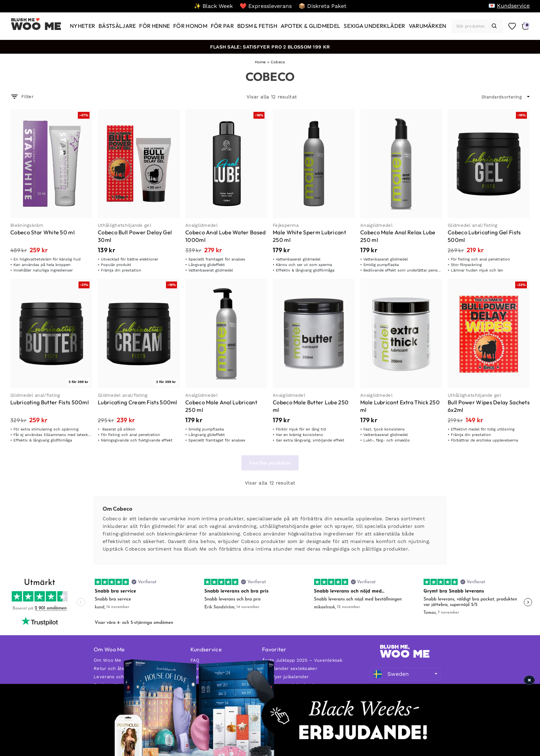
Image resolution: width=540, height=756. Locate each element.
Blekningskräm (27, 225)
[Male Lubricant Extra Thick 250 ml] (401, 333)
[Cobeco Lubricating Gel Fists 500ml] (489, 164)
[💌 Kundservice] (509, 6)
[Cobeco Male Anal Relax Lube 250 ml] (401, 164)
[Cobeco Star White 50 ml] (51, 164)
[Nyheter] (82, 26)
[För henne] (154, 26)
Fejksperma (286, 225)
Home (260, 62)
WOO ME (405, 654)
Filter (22, 97)
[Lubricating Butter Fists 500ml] (51, 333)
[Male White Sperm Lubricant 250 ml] (314, 164)
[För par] (222, 26)
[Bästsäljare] (117, 26)
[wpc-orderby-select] (506, 97)
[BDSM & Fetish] (257, 26)
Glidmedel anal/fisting (473, 225)
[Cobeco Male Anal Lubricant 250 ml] (226, 333)
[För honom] (190, 26)
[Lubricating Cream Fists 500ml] (139, 333)
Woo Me (36, 26)
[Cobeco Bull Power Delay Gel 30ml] (139, 164)
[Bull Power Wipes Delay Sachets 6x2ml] (489, 333)
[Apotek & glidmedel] (310, 26)
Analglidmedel (201, 225)
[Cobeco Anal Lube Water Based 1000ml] (226, 164)
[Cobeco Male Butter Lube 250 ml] (314, 333)
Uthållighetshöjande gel (124, 225)
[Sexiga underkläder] (374, 26)
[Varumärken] (428, 26)
